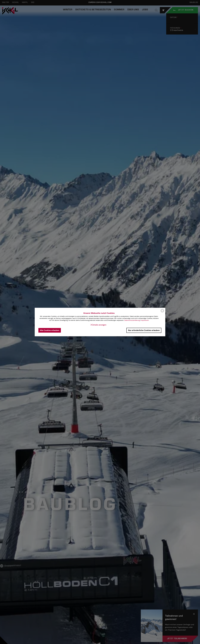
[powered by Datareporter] (162, 312)
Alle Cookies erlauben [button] (50, 330)
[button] (98, 325)
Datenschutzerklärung (132, 320)
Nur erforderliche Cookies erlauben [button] (144, 330)
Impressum (145, 320)
